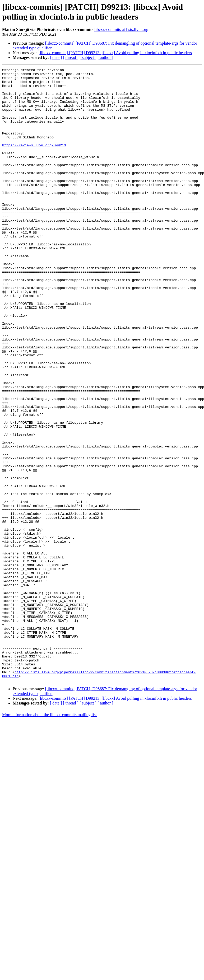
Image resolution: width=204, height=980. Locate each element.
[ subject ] (88, 57)
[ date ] (56, 57)
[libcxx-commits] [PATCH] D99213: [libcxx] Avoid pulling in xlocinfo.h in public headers (115, 53)
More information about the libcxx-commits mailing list (49, 837)
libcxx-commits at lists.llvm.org (121, 29)
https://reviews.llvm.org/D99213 (34, 161)
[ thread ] (71, 57)
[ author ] (105, 57)
